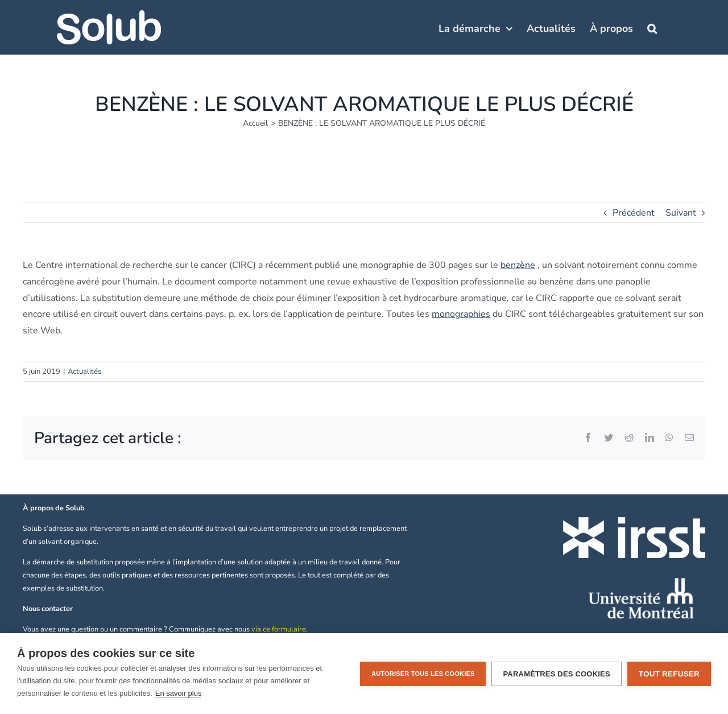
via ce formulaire (279, 629)
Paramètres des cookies (556, 674)
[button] (652, 27)
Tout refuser (669, 674)
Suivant (681, 213)
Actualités (84, 372)
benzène (518, 265)
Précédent (634, 213)
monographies (461, 314)
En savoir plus (179, 693)
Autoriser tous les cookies (423, 674)
